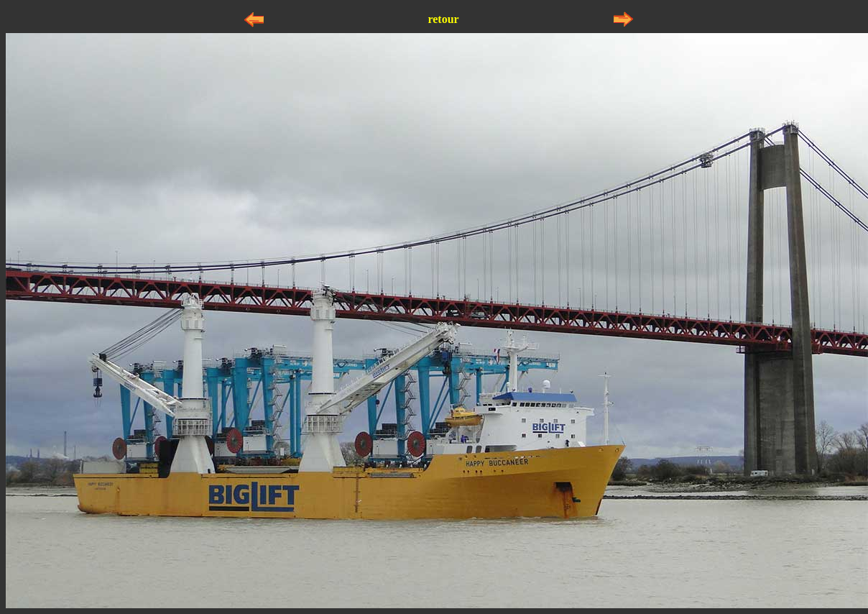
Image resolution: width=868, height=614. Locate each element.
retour (443, 19)
